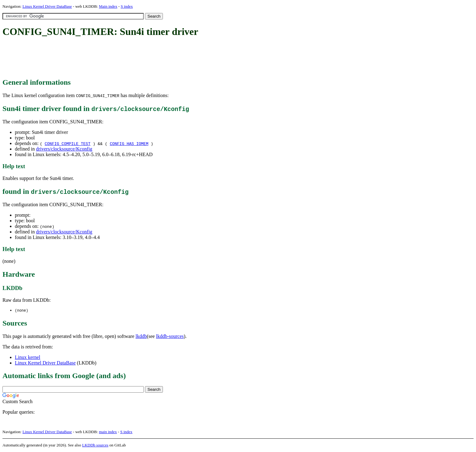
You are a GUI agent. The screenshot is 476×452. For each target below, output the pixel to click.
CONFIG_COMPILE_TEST (67, 143)
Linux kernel (28, 358)
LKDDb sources (95, 445)
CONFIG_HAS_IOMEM (129, 143)
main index (108, 432)
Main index (108, 6)
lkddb (141, 337)
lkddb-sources (170, 337)
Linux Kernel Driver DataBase (47, 6)
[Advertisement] (115, 58)
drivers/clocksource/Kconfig (64, 149)
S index (127, 6)
